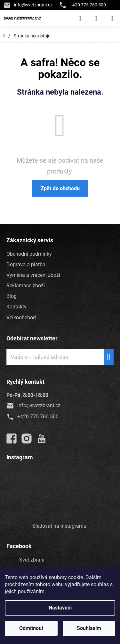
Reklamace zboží (26, 286)
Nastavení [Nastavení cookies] (60, 608)
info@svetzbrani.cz (28, 5)
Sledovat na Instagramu (59, 526)
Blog (12, 296)
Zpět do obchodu (60, 188)
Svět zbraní (32, 560)
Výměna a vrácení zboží (33, 275)
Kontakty (16, 307)
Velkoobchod (21, 318)
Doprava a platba (26, 264)
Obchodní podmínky (29, 254)
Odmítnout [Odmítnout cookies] (31, 628)
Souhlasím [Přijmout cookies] (89, 628)
